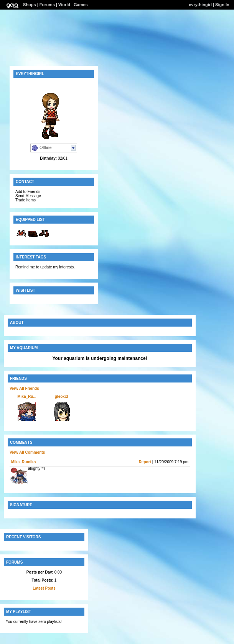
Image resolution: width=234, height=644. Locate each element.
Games (81, 5)
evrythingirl (200, 5)
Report (145, 462)
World (64, 5)
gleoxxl (61, 396)
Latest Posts (44, 588)
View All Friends (24, 388)
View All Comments (27, 452)
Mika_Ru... (27, 396)
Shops (30, 5)
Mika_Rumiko (23, 462)
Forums (47, 5)
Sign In (222, 5)
